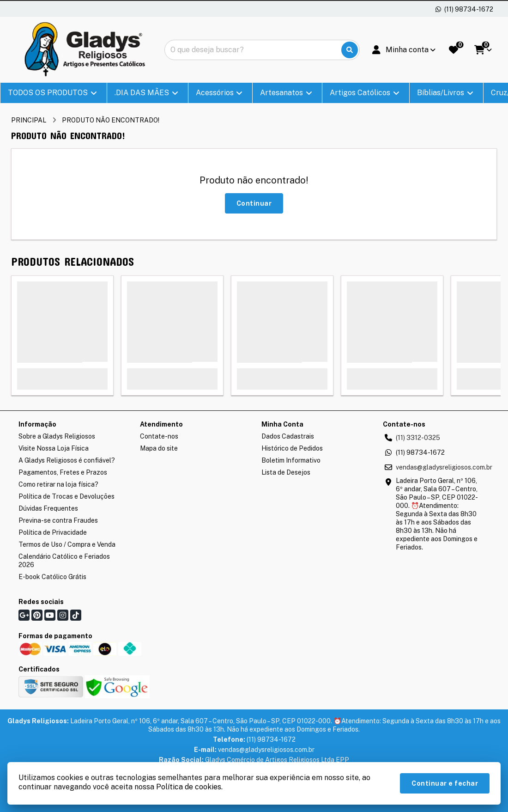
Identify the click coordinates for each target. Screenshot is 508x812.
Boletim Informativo (291, 460)
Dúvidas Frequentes (48, 508)
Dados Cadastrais (288, 436)
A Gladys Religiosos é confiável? (67, 460)
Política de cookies (189, 787)
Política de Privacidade (53, 532)
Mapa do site (159, 448)
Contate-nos (159, 436)
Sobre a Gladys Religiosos (57, 436)
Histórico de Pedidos (292, 448)
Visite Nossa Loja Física (54, 448)
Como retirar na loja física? (58, 484)
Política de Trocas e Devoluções (67, 496)
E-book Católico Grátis (52, 577)
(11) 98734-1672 (420, 452)
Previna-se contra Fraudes (58, 520)
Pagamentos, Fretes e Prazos (63, 472)
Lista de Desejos (286, 472)
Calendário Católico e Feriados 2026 (64, 561)
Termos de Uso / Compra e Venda (67, 544)
